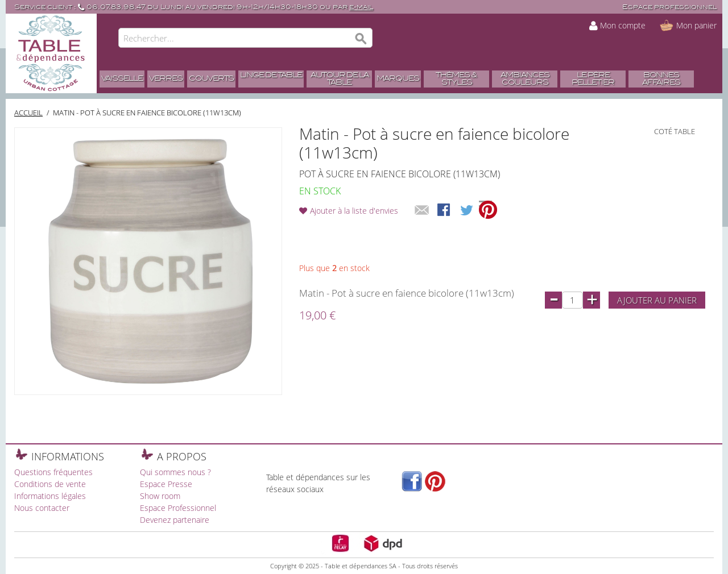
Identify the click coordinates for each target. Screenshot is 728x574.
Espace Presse (166, 484)
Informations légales (50, 496)
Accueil (28, 113)
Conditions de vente (50, 484)
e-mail (361, 7)
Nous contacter (42, 508)
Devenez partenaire (175, 520)
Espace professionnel (669, 7)
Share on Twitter (468, 211)
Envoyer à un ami (422, 211)
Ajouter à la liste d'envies (354, 211)
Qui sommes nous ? (175, 472)
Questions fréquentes (53, 472)
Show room (160, 496)
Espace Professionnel (178, 508)
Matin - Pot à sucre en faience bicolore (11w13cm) (147, 113)
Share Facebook (445, 211)
